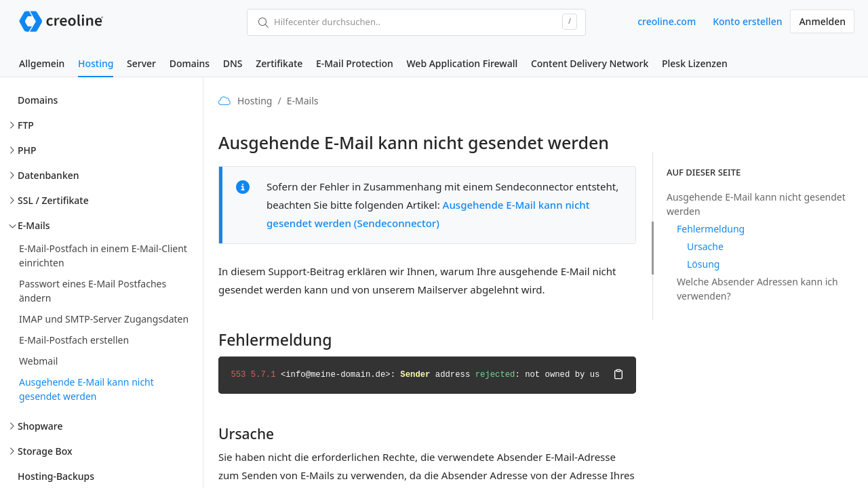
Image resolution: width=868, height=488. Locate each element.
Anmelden (822, 21)
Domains (190, 63)
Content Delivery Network (590, 63)
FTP (26, 125)
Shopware (40, 426)
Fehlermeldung (711, 229)
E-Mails (34, 225)
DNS (233, 63)
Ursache (705, 246)
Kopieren (618, 374)
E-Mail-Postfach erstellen (74, 340)
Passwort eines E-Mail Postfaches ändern (93, 291)
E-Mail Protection (355, 63)
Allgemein (42, 63)
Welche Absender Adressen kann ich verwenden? (757, 289)
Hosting (96, 63)
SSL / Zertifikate (53, 200)
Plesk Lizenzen (695, 63)
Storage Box (45, 451)
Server (141, 63)
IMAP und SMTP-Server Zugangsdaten (104, 319)
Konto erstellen (747, 21)
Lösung (703, 264)
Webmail (38, 361)
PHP (27, 150)
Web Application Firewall (462, 63)
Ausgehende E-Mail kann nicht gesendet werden (86, 389)
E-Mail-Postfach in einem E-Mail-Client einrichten (103, 256)
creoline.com (667, 21)
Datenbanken (48, 175)
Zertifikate (279, 63)
